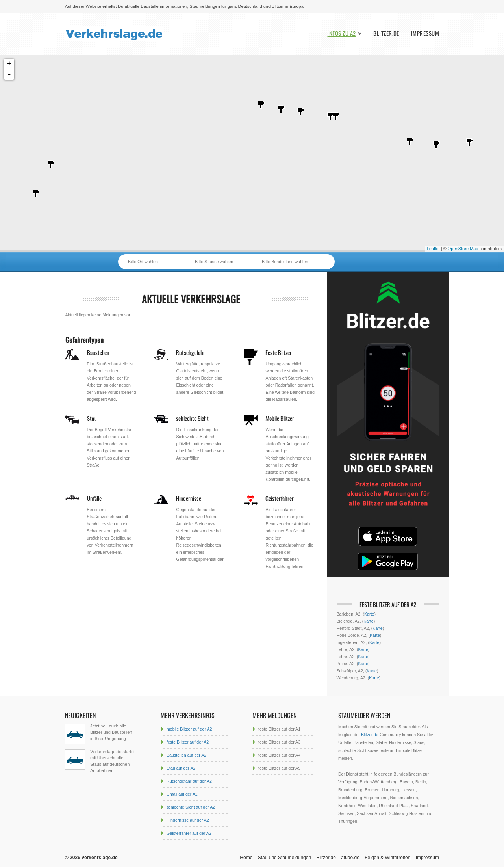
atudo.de (350, 858)
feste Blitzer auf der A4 (279, 755)
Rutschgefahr (191, 352)
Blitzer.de (386, 33)
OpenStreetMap (463, 249)
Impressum (425, 33)
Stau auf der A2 (181, 768)
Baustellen (98, 352)
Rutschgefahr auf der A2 (189, 781)
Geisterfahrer (280, 498)
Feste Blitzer (279, 352)
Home (246, 858)
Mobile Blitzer (280, 418)
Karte (369, 614)
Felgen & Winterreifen (387, 858)
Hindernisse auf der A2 (188, 820)
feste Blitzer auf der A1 (279, 729)
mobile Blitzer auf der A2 (189, 729)
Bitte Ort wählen (143, 262)
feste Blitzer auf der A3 (279, 742)
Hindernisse (189, 498)
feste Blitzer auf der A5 (279, 768)
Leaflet (433, 249)
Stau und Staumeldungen (284, 858)
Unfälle (94, 498)
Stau (92, 418)
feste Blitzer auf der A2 (188, 742)
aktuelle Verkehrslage (191, 299)
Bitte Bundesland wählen (285, 262)
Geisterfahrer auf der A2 (189, 833)
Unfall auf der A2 (182, 794)
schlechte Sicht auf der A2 (191, 807)
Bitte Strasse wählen (214, 262)
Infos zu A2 (341, 33)
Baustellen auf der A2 (186, 755)
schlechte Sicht (192, 418)
